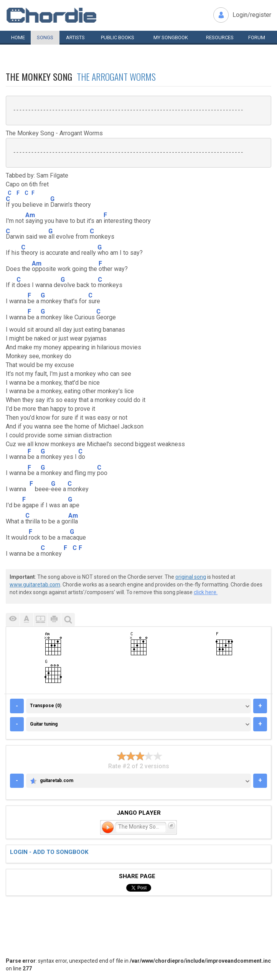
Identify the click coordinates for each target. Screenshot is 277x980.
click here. (206, 592)
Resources (220, 37)
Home (18, 37)
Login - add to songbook (49, 852)
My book (171, 37)
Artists (75, 37)
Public (118, 37)
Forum (257, 37)
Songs (45, 37)
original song (191, 577)
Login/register (252, 15)
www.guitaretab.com (35, 585)
